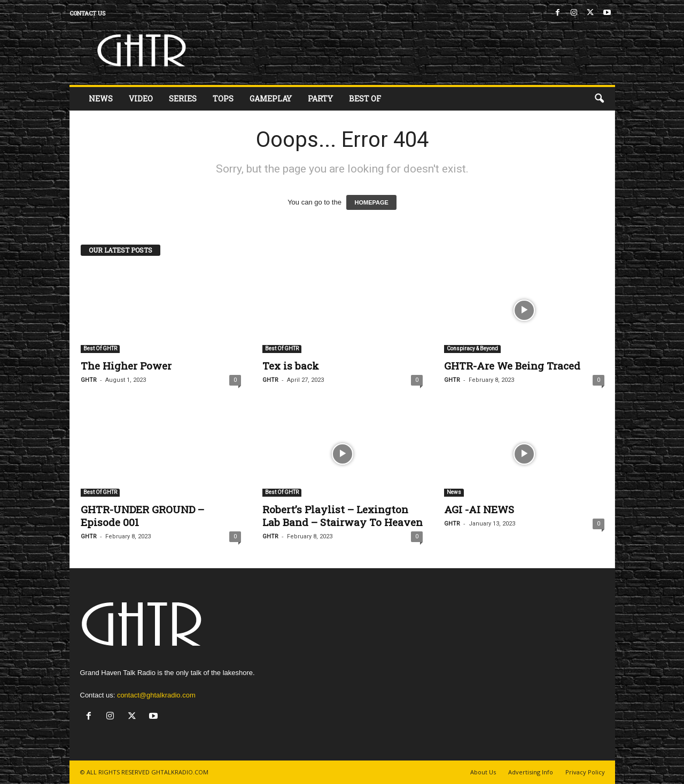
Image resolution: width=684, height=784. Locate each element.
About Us (483, 772)
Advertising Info (531, 772)
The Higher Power (126, 366)
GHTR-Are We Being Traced (512, 366)
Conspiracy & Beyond (472, 348)
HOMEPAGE (371, 202)
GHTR (89, 380)
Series (183, 99)
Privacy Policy (585, 772)
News (101, 99)
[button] (599, 99)
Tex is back (291, 366)
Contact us (87, 13)
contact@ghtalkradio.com (156, 695)
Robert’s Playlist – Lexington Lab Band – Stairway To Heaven (343, 516)
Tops (223, 99)
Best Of (365, 99)
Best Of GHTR (100, 348)
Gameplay (271, 99)
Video (141, 99)
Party (320, 99)
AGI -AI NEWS (479, 509)
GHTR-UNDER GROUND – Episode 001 (142, 516)
